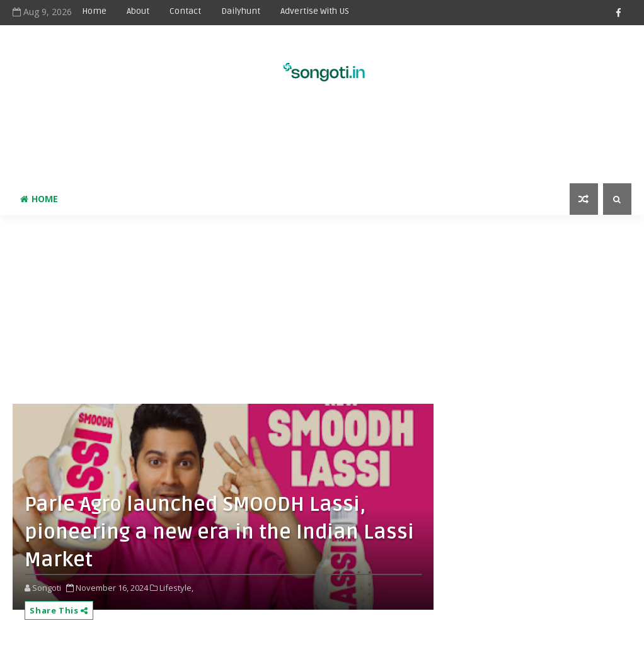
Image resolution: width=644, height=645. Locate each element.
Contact (185, 11)
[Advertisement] (322, 142)
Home (94, 11)
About (138, 11)
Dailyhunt (241, 11)
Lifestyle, (176, 588)
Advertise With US (315, 11)
